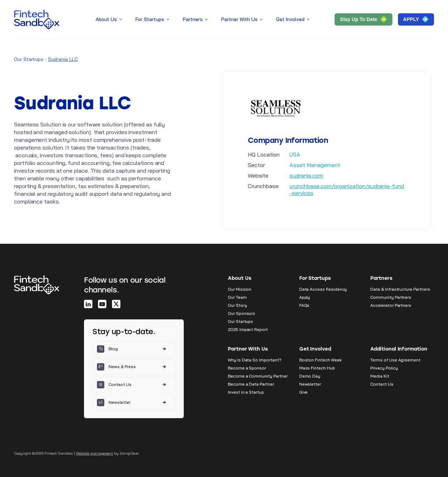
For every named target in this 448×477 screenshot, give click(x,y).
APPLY (416, 19)
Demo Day (310, 376)
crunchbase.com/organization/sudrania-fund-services (347, 189)
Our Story (237, 305)
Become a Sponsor (247, 368)
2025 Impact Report (248, 329)
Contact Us (382, 384)
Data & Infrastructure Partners (400, 289)
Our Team (237, 297)
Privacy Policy (384, 368)
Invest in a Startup (246, 392)
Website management (94, 453)
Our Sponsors (241, 313)
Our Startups (29, 59)
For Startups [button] (153, 19)
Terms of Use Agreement (395, 360)
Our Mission (240, 289)
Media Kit (380, 376)
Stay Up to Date (363, 19)
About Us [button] (109, 19)
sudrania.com (306, 175)
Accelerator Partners (391, 305)
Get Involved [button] (293, 19)
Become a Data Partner (251, 384)
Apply (305, 297)
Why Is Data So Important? (255, 360)
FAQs (304, 305)
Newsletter (310, 384)
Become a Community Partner (258, 376)
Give (304, 392)
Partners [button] (196, 19)
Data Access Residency (323, 289)
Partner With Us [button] (242, 19)
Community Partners (391, 297)
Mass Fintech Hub (317, 368)
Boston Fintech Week (320, 360)
